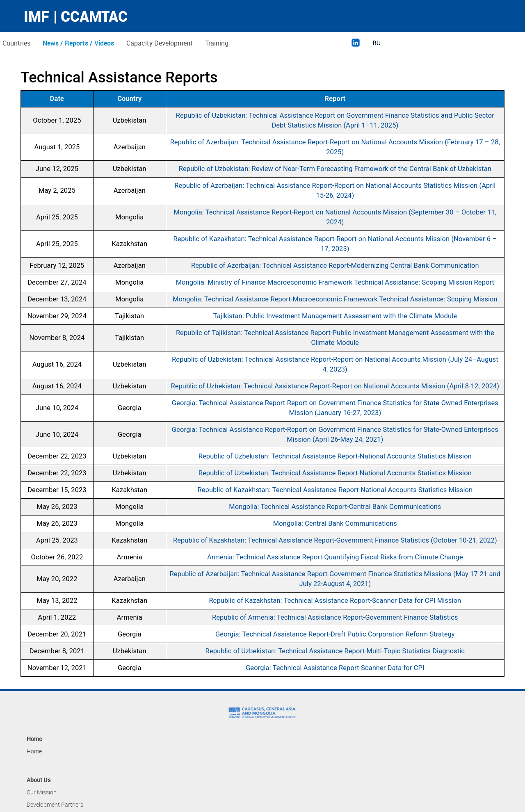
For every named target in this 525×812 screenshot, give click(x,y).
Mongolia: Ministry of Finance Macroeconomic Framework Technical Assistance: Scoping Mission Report (335, 282)
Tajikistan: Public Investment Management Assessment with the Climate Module (335, 316)
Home (35, 43)
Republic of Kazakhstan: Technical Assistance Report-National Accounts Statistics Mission (335, 490)
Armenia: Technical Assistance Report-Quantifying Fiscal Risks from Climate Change (335, 557)
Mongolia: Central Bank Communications (335, 523)
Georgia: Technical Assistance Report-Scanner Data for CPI (335, 668)
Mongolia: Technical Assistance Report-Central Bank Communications (335, 507)
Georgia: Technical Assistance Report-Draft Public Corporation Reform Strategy (335, 634)
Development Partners (55, 804)
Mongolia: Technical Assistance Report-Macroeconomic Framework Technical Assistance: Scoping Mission (335, 299)
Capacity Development (278, 43)
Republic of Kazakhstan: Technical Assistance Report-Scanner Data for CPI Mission (335, 601)
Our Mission (42, 792)
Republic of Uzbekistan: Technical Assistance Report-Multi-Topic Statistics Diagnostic (335, 651)
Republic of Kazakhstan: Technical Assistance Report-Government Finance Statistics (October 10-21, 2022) (335, 540)
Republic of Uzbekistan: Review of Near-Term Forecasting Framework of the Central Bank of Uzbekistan (335, 169)
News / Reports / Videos (197, 43)
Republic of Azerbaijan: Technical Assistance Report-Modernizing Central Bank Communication (335, 266)
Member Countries (122, 43)
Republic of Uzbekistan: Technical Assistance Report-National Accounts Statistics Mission (335, 456)
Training (335, 43)
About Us (70, 43)
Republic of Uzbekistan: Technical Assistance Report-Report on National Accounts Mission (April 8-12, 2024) (335, 386)
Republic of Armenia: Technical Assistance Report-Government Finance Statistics (335, 617)
